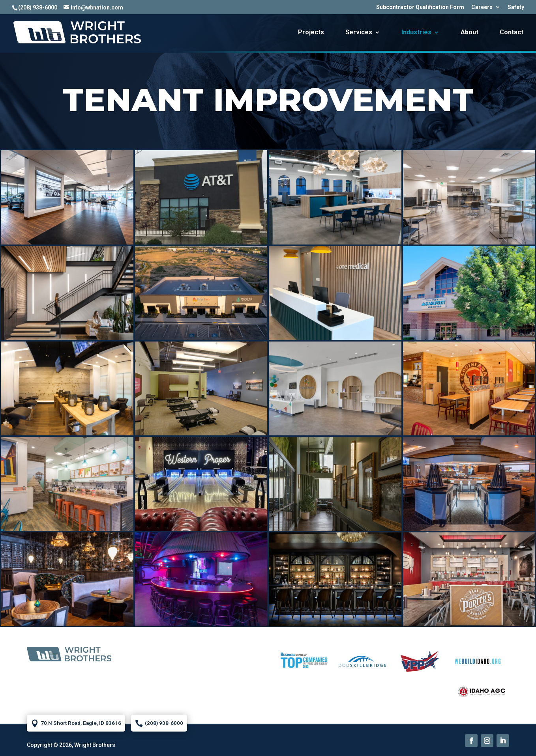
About (469, 33)
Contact (512, 33)
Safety (516, 7)
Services (359, 33)
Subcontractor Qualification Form (420, 7)
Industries (416, 33)
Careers (482, 7)
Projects (311, 33)
